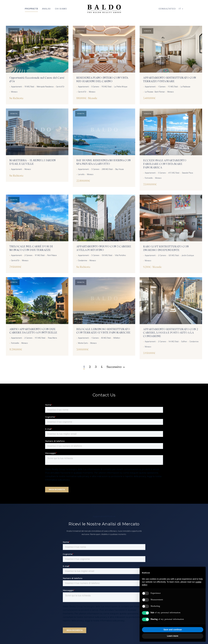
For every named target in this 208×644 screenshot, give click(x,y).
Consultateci (167, 9)
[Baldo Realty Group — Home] (104, 9)
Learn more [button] (173, 636)
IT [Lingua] (181, 9)
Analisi (46, 9)
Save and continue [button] (173, 630)
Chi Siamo (61, 9)
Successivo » (116, 367)
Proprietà (31, 9)
